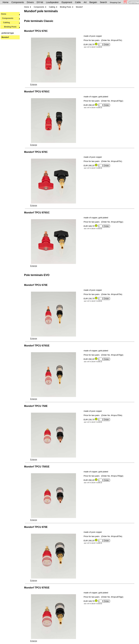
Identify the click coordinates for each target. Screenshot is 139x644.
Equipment (67, 2)
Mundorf (5, 37)
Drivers (30, 2)
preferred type (8, 33)
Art (85, 2)
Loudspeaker (52, 2)
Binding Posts (11, 27)
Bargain (93, 2)
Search (103, 2)
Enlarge (34, 84)
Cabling (11, 23)
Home (5, 2)
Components (18, 2)
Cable (78, 2)
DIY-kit (40, 2)
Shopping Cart (115, 2)
